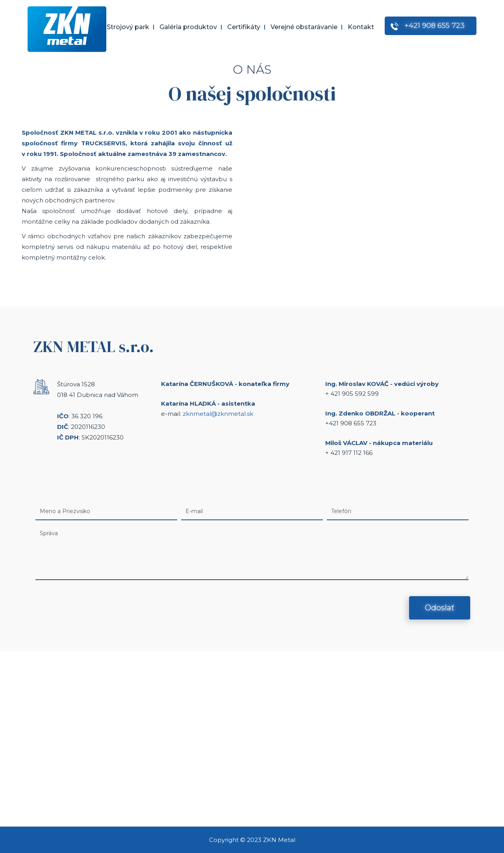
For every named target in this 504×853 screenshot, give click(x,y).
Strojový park (128, 27)
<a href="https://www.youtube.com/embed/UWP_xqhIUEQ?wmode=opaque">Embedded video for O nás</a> (367, 206)
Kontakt (361, 27)
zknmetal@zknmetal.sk (218, 414)
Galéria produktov (188, 27)
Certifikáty (244, 27)
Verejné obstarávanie (304, 27)
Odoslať (440, 608)
